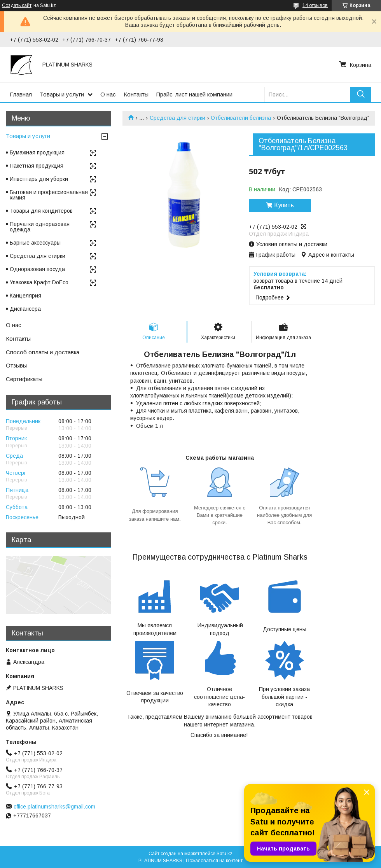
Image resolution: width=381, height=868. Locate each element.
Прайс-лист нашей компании (194, 94)
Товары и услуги (62, 94)
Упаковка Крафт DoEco (39, 282)
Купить (284, 205)
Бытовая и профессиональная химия (49, 195)
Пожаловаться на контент (214, 861)
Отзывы (16, 365)
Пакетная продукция (37, 166)
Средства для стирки (177, 118)
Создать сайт (17, 5)
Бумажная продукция (37, 152)
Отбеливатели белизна (241, 118)
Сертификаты (24, 379)
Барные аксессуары (35, 243)
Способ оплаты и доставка (43, 352)
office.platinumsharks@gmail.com (54, 807)
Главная (21, 94)
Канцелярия (25, 296)
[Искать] (361, 94)
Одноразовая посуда (37, 269)
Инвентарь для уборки (39, 179)
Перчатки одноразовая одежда (40, 227)
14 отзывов (315, 5)
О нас (108, 94)
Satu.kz (225, 854)
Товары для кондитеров (41, 211)
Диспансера (25, 309)
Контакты (136, 94)
